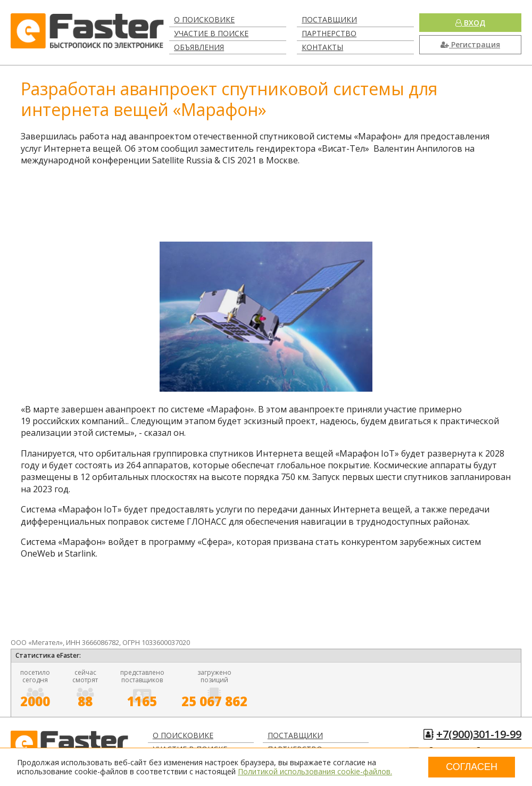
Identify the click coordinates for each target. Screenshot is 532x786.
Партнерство (329, 33)
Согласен (472, 767)
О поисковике (204, 19)
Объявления (199, 47)
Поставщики (329, 19)
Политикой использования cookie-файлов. (315, 771)
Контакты (322, 47)
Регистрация (470, 44)
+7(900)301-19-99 (479, 734)
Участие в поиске (211, 33)
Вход (470, 23)
